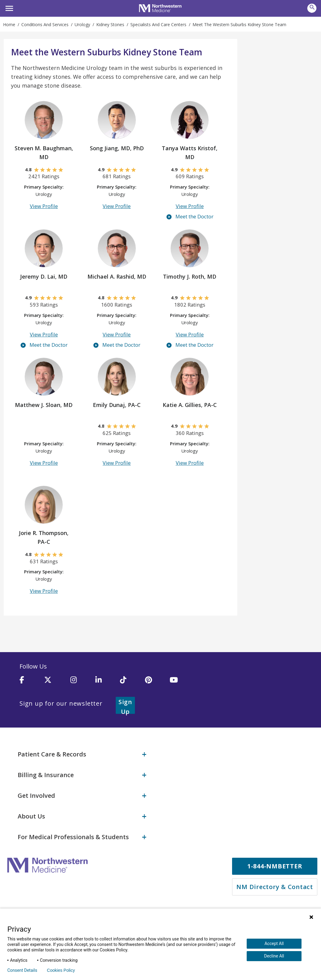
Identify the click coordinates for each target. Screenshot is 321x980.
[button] (8, 8)
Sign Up (133, 705)
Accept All (274, 944)
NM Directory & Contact (275, 883)
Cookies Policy (61, 970)
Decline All (274, 956)
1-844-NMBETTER (275, 862)
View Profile (44, 208)
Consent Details (22, 970)
